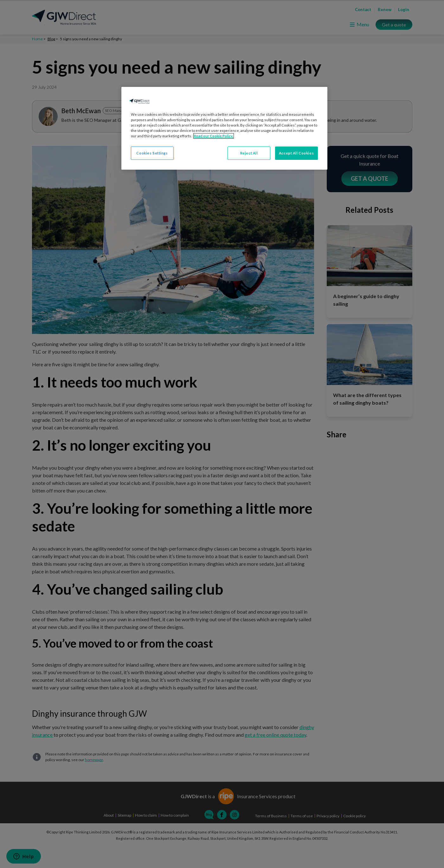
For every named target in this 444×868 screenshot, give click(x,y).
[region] (224, 128)
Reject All (249, 153)
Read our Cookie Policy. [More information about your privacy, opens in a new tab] (214, 136)
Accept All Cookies (296, 153)
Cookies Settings (152, 153)
